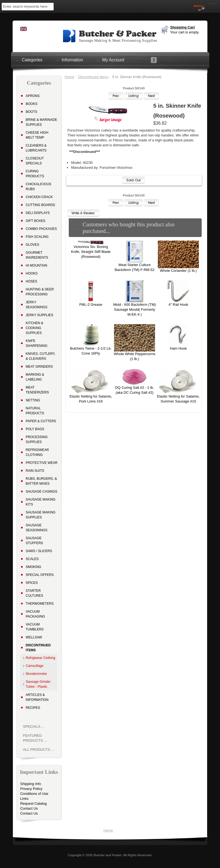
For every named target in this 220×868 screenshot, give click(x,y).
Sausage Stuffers (34, 541)
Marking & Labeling (35, 377)
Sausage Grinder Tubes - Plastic (38, 684)
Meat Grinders (39, 367)
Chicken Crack (39, 197)
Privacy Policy (31, 789)
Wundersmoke (36, 674)
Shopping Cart (182, 27)
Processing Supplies (37, 439)
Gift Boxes (36, 221)
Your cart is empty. (185, 32)
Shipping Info (31, 784)
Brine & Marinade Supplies (42, 122)
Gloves (32, 245)
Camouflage (35, 666)
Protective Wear (42, 463)
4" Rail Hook (178, 305)
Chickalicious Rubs (38, 187)
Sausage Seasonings (37, 528)
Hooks (32, 273)
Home (69, 77)
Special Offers (40, 575)
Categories (32, 60)
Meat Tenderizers (37, 390)
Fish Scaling (37, 237)
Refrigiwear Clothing (37, 452)
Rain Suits (35, 471)
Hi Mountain (36, 265)
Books (32, 104)
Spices (32, 583)
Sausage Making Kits (41, 502)
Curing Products (35, 174)
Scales (32, 559)
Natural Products (35, 411)
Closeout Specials (35, 161)
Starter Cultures (35, 593)
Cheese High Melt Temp (37, 135)
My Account (113, 60)
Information (72, 60)
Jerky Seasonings (37, 305)
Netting (33, 400)
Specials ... (34, 726)
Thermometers (40, 604)
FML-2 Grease (91, 305)
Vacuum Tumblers (35, 627)
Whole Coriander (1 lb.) (178, 271)
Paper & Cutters (41, 421)
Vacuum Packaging (35, 614)
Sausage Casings (42, 492)
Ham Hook (178, 348)
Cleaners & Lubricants (36, 148)
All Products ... (39, 749)
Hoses (32, 281)
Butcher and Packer (108, 855)
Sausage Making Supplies (41, 515)
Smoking (34, 567)
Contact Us (29, 808)
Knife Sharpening (37, 343)
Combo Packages (41, 229)
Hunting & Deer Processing (40, 292)
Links (24, 799)
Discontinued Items (93, 77)
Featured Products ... (35, 738)
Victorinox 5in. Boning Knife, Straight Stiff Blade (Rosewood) (91, 252)
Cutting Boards (40, 205)
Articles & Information (37, 697)
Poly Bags (35, 429)
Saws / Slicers (39, 551)
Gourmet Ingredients (37, 255)
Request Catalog (34, 803)
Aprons (33, 96)
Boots (32, 112)
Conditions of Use (34, 794)
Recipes (33, 708)
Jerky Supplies (40, 315)
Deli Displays (38, 213)
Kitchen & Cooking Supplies (35, 328)
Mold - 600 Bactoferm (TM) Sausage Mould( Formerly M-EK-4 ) (134, 309)
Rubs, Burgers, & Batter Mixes (41, 481)
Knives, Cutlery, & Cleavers (41, 356)
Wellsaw (34, 637)
